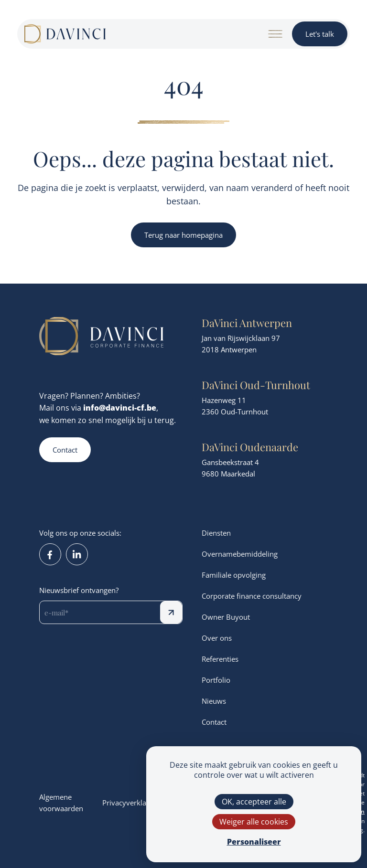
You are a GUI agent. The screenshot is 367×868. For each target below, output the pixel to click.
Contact (65, 450)
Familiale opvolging (234, 575)
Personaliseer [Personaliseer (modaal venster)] (254, 842)
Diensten (216, 533)
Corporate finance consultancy (252, 596)
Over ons (217, 638)
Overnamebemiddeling (240, 554)
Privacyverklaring (131, 803)
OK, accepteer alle (254, 801)
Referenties (220, 659)
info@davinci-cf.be (120, 408)
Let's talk (320, 34)
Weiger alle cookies (254, 821)
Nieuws (214, 701)
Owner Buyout (226, 617)
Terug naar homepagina (183, 235)
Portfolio (216, 680)
